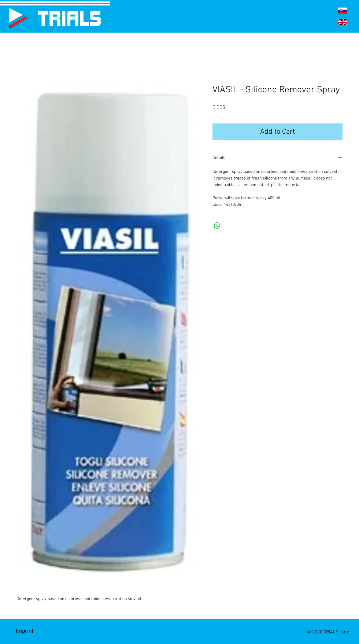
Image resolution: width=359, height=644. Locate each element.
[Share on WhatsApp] (217, 226)
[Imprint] (25, 631)
